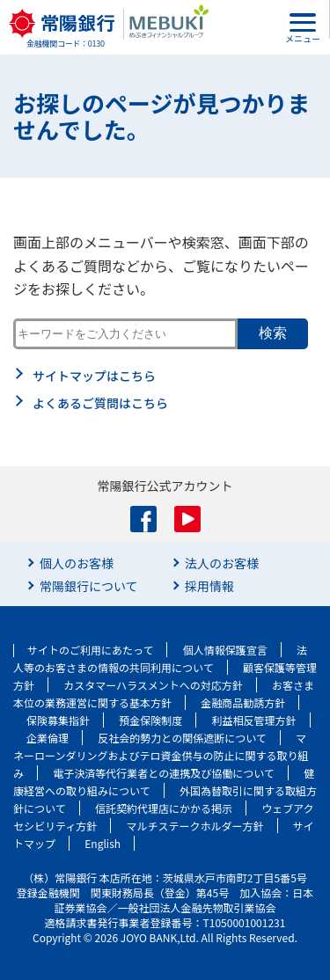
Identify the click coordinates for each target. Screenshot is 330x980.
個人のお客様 (77, 563)
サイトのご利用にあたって (90, 650)
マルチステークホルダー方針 (195, 826)
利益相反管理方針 (254, 720)
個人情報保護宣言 (225, 650)
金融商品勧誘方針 (243, 702)
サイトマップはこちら (94, 376)
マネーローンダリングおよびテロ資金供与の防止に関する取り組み (161, 755)
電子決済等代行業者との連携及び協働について (164, 773)
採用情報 (209, 586)
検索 (273, 333)
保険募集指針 (58, 720)
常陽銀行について (89, 586)
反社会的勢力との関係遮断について (182, 738)
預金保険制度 (150, 720)
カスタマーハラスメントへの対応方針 (153, 685)
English (103, 843)
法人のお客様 (222, 563)
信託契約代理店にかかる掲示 (164, 808)
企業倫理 (48, 738)
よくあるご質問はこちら (100, 403)
